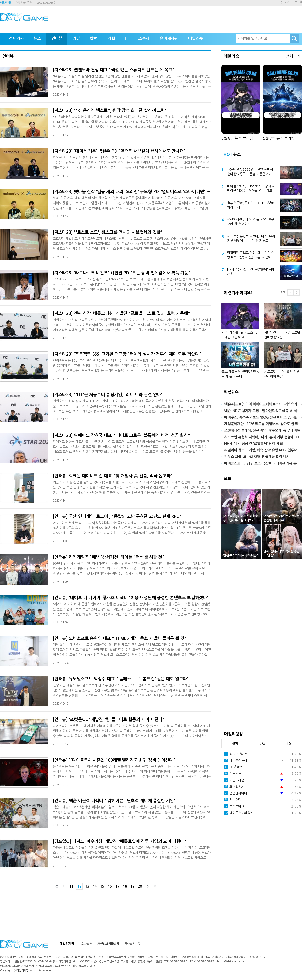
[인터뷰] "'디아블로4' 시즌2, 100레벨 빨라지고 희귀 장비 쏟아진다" (114, 760)
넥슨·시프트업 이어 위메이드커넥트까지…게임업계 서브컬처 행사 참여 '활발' (263, 404)
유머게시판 (169, 38)
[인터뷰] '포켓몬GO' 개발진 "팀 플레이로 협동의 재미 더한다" (109, 720)
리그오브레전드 (237, 754)
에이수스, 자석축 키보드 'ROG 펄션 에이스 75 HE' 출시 (263, 417)
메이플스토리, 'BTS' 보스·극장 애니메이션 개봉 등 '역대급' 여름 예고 (251, 189)
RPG (262, 743)
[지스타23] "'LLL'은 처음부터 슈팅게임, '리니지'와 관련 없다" (108, 395)
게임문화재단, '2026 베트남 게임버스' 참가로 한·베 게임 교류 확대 (263, 424)
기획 (111, 38)
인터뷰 (57, 38)
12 (79, 886)
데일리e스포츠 (24, 3)
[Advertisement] (262, 644)
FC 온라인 (233, 767)
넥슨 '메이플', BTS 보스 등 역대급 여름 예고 (239, 335)
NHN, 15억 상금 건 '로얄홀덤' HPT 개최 (251, 272)
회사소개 (286, 3)
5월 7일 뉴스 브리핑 (279, 138)
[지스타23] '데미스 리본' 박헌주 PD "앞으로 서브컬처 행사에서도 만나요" (119, 151)
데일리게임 (6, 3)
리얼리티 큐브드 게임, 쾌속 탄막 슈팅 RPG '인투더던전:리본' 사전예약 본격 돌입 (251, 255)
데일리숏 (196, 38)
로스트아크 (234, 806)
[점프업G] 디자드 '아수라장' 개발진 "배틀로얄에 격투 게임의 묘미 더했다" (119, 841)
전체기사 (16, 38)
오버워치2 (234, 787)
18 (125, 886)
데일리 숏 (232, 56)
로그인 (298, 3)
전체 (235, 743)
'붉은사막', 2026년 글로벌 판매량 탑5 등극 (282, 335)
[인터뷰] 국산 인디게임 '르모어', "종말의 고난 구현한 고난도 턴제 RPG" (117, 517)
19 (132, 886)
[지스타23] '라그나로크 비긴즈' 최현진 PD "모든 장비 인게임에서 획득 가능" (122, 273)
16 (110, 886)
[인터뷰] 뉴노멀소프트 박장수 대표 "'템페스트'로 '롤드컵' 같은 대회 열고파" (121, 679)
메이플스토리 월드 (239, 813)
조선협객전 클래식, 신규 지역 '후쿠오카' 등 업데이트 (251, 222)
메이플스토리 (236, 760)
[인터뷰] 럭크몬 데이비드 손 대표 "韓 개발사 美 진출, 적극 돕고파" (113, 476)
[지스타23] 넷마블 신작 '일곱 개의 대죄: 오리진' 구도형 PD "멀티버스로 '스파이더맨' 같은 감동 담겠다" (132, 192)
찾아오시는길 (133, 944)
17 (117, 886)
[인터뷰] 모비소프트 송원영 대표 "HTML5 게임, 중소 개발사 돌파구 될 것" (120, 638)
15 (102, 886)
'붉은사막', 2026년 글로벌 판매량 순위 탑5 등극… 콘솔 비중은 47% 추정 (250, 172)
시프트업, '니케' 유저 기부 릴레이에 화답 (282, 374)
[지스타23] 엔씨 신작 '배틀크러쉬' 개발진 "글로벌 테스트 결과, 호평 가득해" (121, 314)
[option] (262, 339)
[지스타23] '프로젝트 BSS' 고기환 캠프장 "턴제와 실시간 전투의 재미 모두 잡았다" (127, 354)
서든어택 (233, 800)
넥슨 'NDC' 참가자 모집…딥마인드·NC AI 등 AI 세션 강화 (263, 411)
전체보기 (293, 56)
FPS (289, 743)
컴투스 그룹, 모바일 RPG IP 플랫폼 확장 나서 (250, 205)
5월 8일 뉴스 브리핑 (237, 138)
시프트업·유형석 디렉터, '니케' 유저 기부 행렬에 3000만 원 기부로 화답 (251, 239)
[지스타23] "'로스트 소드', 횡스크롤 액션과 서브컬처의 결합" (108, 232)
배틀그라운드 (236, 780)
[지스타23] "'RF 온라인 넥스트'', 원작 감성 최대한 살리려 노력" (110, 111)
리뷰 (76, 38)
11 (71, 886)
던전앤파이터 (236, 793)
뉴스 (37, 38)
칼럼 (94, 38)
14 (95, 886)
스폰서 (144, 38)
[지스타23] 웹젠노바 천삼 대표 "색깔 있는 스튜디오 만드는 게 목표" (114, 70)
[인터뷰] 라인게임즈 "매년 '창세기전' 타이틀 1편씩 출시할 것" (108, 557)
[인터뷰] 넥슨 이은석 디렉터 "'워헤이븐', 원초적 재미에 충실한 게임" (114, 801)
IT (127, 38)
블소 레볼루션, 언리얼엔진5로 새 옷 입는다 (240, 374)
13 (87, 886)
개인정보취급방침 (108, 944)
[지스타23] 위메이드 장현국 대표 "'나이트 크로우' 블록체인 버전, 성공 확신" (121, 435)
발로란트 (233, 773)
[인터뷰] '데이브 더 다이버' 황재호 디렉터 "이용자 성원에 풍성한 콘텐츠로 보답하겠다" (131, 598)
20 (140, 886)
